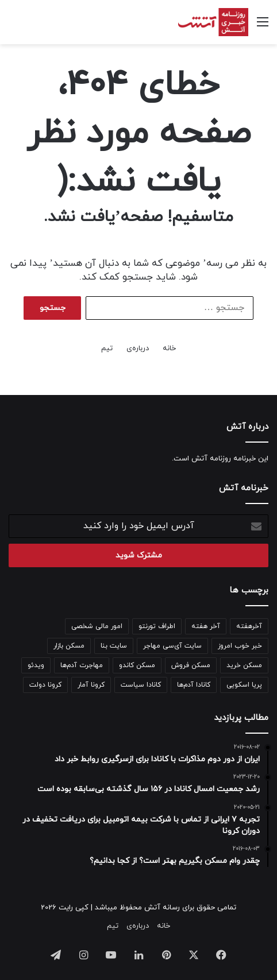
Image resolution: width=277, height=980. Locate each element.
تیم (107, 348)
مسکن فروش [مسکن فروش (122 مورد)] (191, 665)
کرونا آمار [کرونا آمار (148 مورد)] (91, 685)
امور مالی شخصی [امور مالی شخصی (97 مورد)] (97, 626)
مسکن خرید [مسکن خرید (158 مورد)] (244, 665)
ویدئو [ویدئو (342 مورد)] (36, 665)
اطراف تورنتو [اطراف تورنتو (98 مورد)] (157, 626)
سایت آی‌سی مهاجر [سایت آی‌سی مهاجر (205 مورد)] (172, 646)
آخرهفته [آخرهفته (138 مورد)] (249, 626)
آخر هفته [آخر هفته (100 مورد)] (206, 626)
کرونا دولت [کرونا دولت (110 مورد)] (45, 685)
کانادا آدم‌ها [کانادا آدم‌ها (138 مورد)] (194, 685)
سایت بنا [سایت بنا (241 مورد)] (114, 646)
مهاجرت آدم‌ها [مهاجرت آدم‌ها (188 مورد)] (82, 665)
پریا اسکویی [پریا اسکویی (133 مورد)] (244, 685)
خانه (169, 348)
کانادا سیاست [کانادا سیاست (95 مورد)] (141, 685)
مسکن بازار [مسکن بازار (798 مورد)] (69, 646)
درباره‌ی (138, 348)
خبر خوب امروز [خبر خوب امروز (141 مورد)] (240, 646)
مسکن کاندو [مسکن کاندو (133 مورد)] (137, 665)
